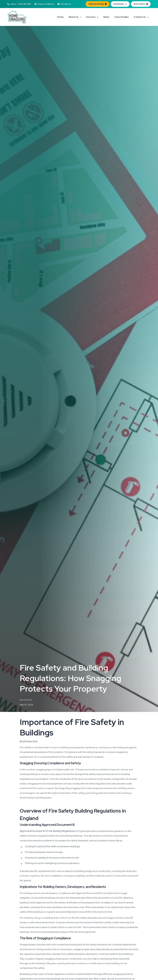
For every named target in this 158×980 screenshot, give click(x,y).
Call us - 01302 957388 (19, 4)
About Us (75, 17)
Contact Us (64, 4)
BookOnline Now (29, 741)
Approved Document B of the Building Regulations (48, 831)
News (106, 17)
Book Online (141, 4)
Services (92, 17)
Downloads (120, 4)
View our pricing (98, 4)
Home (60, 17)
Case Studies (122, 17)
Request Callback (44, 4)
